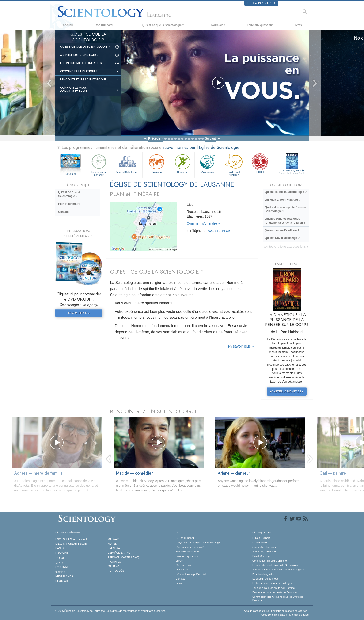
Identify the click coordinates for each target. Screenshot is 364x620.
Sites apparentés (261, 3)
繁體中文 (61, 572)
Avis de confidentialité (256, 611)
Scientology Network (264, 547)
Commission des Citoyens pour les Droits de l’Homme (278, 598)
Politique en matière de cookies (289, 611)
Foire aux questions (260, 25)
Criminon (157, 163)
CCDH (260, 163)
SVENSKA (114, 548)
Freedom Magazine (292, 172)
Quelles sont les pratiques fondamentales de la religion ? (285, 221)
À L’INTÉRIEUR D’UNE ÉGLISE (79, 55)
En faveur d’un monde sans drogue (272, 583)
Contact (63, 212)
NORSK (112, 544)
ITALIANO (113, 566)
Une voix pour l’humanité (190, 547)
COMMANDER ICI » (79, 313)
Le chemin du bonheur (99, 164)
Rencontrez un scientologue (83, 80)
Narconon (183, 163)
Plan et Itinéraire (69, 204)
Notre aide (218, 25)
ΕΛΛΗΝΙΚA (114, 562)
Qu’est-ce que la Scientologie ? (163, 25)
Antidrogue (208, 163)
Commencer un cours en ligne (270, 561)
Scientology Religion (264, 551)
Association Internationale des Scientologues (278, 570)
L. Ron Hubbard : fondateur (81, 63)
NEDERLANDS (64, 576)
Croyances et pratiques (79, 71)
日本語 (59, 563)
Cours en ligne (184, 565)
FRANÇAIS (62, 553)
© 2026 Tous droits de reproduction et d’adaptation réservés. (111, 611)
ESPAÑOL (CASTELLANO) (123, 557)
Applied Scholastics (127, 163)
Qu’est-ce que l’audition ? (282, 230)
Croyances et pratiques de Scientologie (198, 543)
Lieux (179, 583)
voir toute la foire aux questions (286, 247)
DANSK (60, 548)
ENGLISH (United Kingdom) (71, 544)
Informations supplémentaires (193, 574)
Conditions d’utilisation (274, 615)
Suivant (210, 138)
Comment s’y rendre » (203, 223)
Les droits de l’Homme (234, 164)
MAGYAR (113, 539)
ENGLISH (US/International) (72, 539)
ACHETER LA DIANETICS (287, 391)
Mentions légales (299, 615)
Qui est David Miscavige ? (282, 238)
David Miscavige (262, 556)
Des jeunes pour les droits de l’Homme (275, 592)
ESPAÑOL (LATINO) (119, 553)
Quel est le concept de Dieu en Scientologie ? (285, 209)
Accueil (68, 25)
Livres (298, 25)
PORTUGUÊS (116, 571)
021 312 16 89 (219, 231)
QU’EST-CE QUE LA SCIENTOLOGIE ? (157, 272)
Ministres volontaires (187, 551)
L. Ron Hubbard (102, 25)
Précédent (156, 138)
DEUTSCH (62, 581)
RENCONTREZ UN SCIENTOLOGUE (154, 411)
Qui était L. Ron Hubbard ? (283, 200)
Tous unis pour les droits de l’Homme (273, 588)
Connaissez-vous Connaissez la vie (74, 90)
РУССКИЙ (61, 567)
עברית (60, 558)
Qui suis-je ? (183, 570)
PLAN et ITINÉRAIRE (135, 194)
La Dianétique (260, 543)
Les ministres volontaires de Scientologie (276, 565)
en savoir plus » (241, 346)
